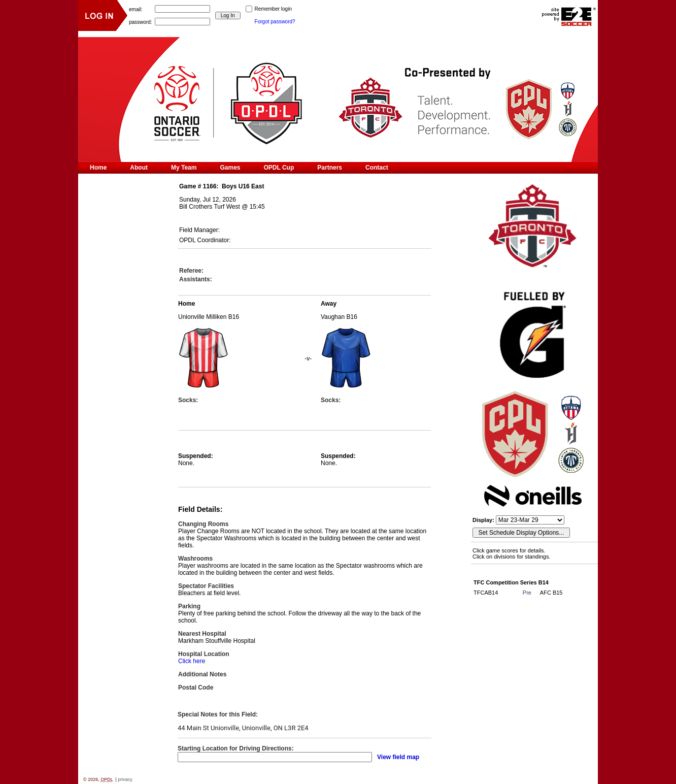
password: (141, 22)
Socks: (188, 400)
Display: (484, 520)
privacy (125, 779)
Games (230, 168)
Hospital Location (204, 654)
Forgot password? (275, 22)
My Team (184, 168)
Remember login (273, 9)
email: (136, 9)
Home (98, 168)
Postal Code (196, 688)
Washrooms (195, 559)
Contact (377, 168)
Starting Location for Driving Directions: (236, 748)
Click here (192, 661)
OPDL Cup (279, 168)
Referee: (191, 271)
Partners (330, 168)
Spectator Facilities (206, 586)
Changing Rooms (203, 524)
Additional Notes (202, 674)
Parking (189, 606)
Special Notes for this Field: (218, 714)
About (139, 168)
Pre (527, 593)
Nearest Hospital (202, 634)
